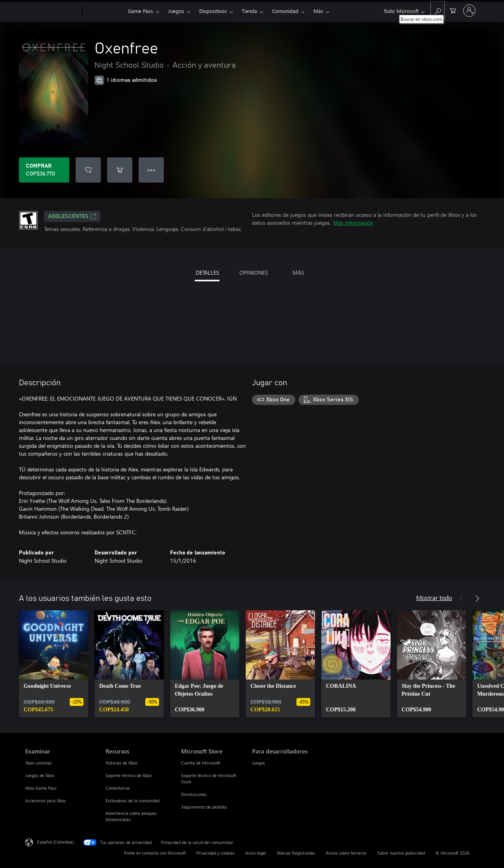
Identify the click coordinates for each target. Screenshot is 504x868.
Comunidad (285, 11)
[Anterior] (461, 598)
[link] (54, 664)
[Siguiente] (477, 598)
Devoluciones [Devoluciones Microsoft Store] (194, 794)
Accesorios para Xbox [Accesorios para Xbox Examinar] (45, 801)
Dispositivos (213, 11)
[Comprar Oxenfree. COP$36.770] (44, 170)
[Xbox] (104, 11)
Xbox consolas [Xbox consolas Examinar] (39, 763)
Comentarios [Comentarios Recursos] (118, 788)
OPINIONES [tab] (254, 272)
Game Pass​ (141, 11)
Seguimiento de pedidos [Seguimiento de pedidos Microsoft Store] (204, 807)
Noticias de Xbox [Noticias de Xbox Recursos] (121, 763)
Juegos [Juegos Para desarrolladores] (258, 763)
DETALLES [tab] (207, 272)
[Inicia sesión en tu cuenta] (469, 11)
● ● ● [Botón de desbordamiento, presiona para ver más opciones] (151, 170)
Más (318, 11)
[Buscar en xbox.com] (437, 10)
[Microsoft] (52, 11)
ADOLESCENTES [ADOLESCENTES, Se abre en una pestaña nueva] (72, 216)
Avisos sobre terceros (346, 853)
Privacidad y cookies (216, 853)
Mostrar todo (434, 597)
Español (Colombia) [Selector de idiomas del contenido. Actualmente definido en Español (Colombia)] (55, 842)
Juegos (176, 11)
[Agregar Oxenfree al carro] (120, 170)
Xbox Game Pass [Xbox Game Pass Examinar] (41, 788)
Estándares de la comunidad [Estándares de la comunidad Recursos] (132, 801)
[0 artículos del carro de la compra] (453, 10)
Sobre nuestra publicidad (401, 853)
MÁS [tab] (298, 272)
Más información (353, 223)
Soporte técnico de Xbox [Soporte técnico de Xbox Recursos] (129, 775)
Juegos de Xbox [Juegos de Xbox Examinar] (40, 775)
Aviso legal (256, 853)
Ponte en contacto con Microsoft (155, 853)
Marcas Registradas (296, 853)
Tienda (249, 11)
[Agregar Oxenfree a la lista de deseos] (88, 170)
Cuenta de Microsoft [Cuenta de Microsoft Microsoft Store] (201, 763)
